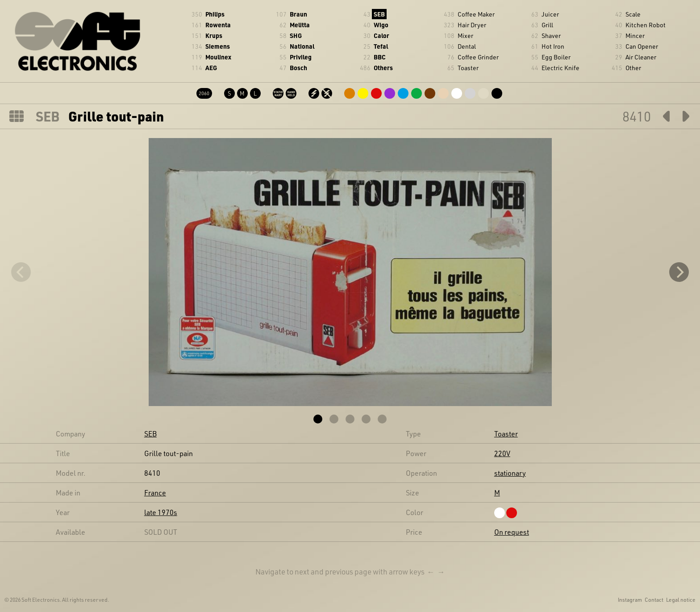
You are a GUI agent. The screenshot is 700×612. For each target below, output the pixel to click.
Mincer (635, 36)
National (302, 46)
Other (633, 68)
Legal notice (681, 599)
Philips (215, 14)
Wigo (381, 25)
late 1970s (161, 512)
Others (383, 68)
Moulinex (218, 57)
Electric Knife (560, 68)
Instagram (630, 599)
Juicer (550, 14)
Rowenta (218, 25)
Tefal (381, 46)
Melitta (300, 25)
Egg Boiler (556, 57)
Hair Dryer (472, 25)
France (155, 493)
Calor (381, 36)
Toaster (468, 68)
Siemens (218, 46)
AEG (211, 68)
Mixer (465, 36)
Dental (467, 46)
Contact (654, 599)
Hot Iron (553, 46)
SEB (379, 14)
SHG (296, 36)
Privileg (301, 57)
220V (502, 453)
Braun (298, 14)
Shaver (551, 36)
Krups (214, 36)
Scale (633, 14)
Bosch (298, 68)
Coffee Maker (476, 14)
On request (512, 532)
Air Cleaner (641, 57)
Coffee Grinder (478, 57)
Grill (547, 25)
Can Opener (642, 46)
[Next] (679, 272)
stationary (510, 473)
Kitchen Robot (646, 25)
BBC (380, 57)
